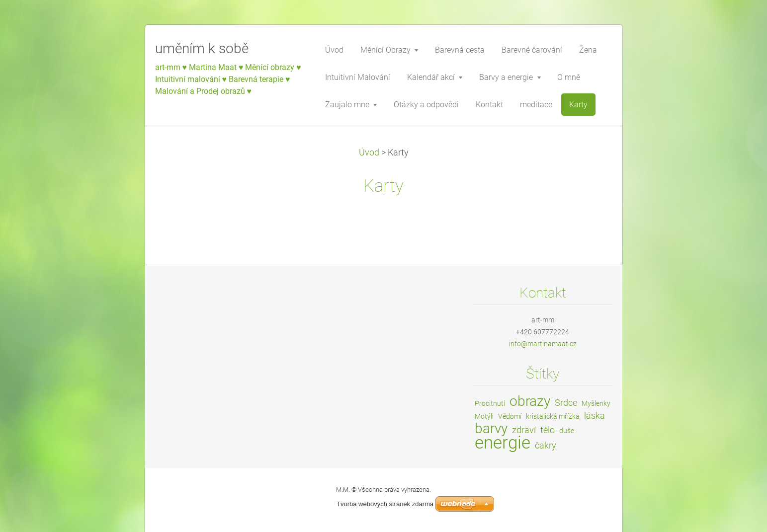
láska (595, 416)
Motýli (484, 416)
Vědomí (510, 416)
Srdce (566, 403)
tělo (548, 430)
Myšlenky (596, 403)
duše (567, 431)
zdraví (524, 430)
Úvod (369, 152)
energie (503, 443)
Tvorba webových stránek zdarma (385, 504)
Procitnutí (490, 403)
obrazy (530, 401)
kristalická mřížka (553, 416)
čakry (546, 445)
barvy (491, 428)
